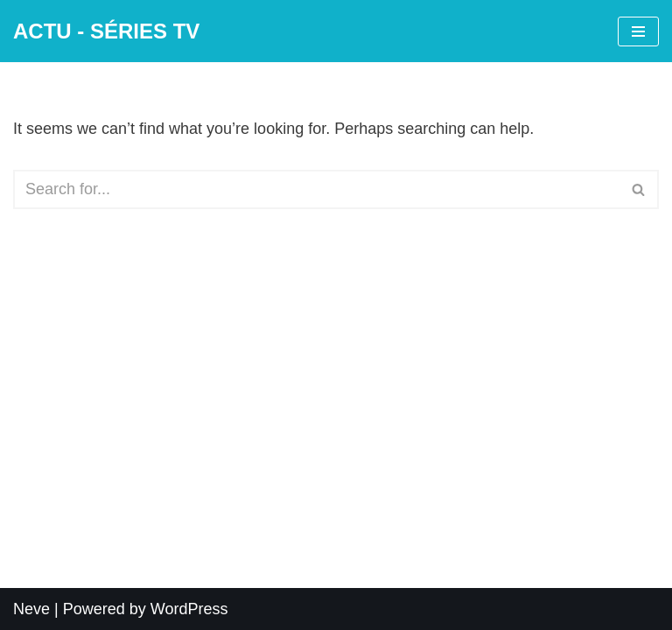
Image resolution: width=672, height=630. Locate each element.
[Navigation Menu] (638, 31)
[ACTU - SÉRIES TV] (106, 31)
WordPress (189, 609)
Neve (31, 609)
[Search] (316, 189)
